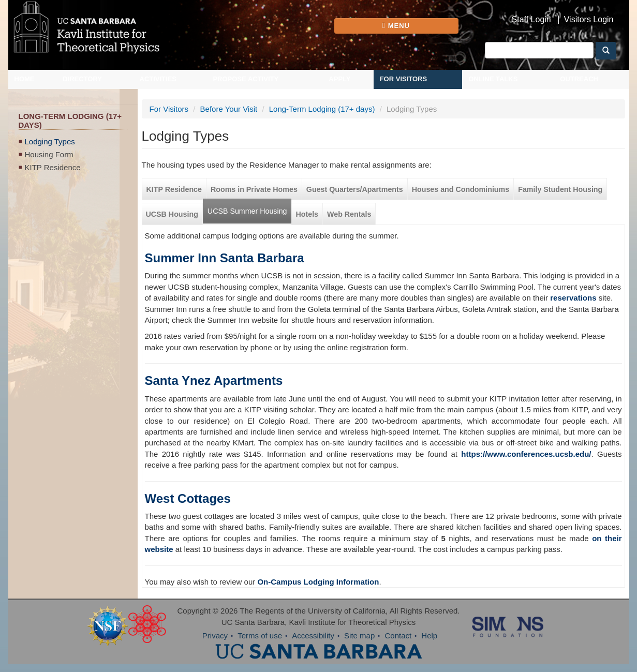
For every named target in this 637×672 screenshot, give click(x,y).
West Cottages (188, 498)
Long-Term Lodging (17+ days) (322, 109)
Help (429, 636)
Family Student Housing (560, 189)
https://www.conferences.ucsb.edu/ (526, 454)
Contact (398, 636)
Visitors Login (589, 20)
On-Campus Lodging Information (318, 582)
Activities (158, 79)
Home (25, 79)
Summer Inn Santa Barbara (225, 258)
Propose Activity (246, 79)
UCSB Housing (172, 214)
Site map (359, 636)
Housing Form (49, 154)
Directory (82, 79)
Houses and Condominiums (461, 189)
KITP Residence (53, 167)
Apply (339, 79)
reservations (573, 298)
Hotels (307, 214)
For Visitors (404, 79)
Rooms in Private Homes (254, 189)
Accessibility (313, 636)
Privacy (215, 636)
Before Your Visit (229, 109)
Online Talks (493, 79)
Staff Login (531, 20)
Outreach (579, 79)
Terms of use (260, 636)
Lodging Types (50, 141)
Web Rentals (349, 214)
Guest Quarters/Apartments (355, 189)
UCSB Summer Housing (247, 211)
